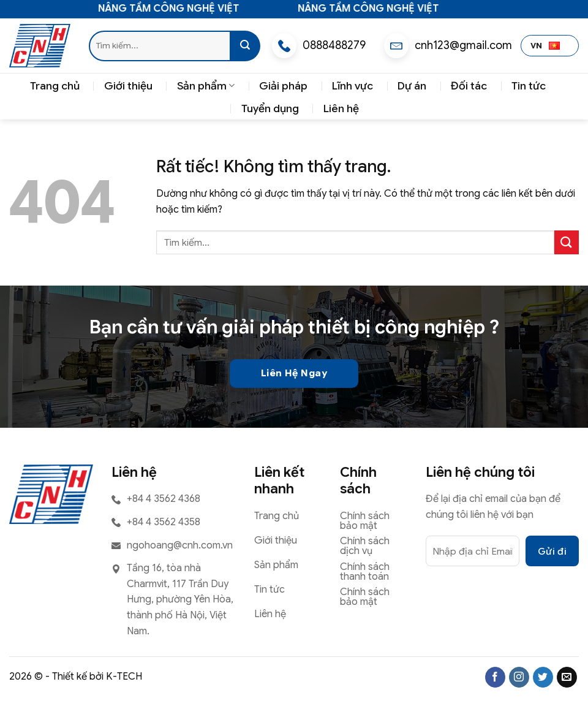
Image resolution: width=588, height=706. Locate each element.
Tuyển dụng (270, 108)
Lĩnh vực (352, 86)
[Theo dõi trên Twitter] (543, 677)
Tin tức (529, 86)
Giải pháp (283, 86)
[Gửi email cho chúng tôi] (567, 677)
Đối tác (469, 86)
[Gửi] (245, 46)
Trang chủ (55, 86)
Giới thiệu (128, 86)
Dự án (412, 86)
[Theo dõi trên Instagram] (519, 677)
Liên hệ (341, 108)
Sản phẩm (206, 86)
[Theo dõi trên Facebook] (495, 677)
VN (545, 46)
